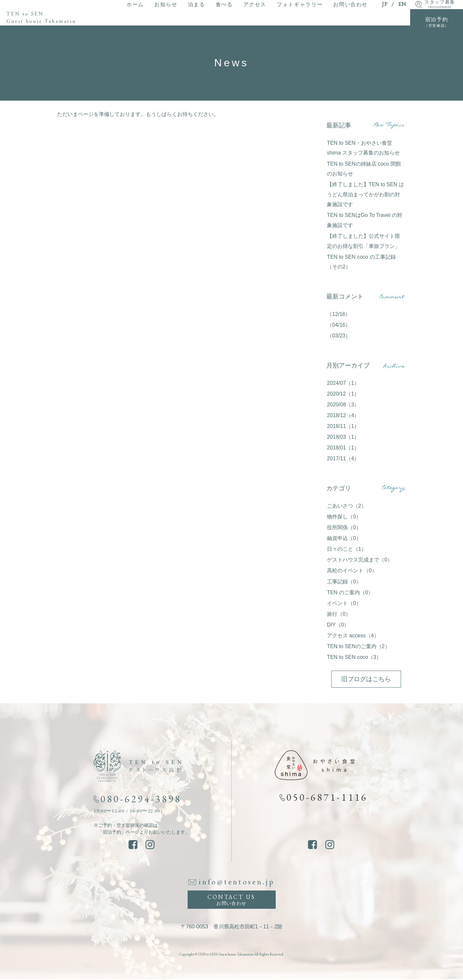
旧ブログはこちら (366, 679)
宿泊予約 (437, 22)
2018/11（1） (343, 426)
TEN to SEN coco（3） (354, 657)
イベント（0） (344, 603)
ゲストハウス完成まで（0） (360, 560)
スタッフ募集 (440, 4)
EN (402, 4)
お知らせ (166, 4)
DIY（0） (338, 625)
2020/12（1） (343, 394)
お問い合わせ (350, 4)
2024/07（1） (343, 383)
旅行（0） (339, 614)
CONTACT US (231, 900)
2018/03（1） (343, 437)
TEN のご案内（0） (350, 592)
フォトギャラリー (300, 4)
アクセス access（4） (353, 635)
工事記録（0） (344, 581)
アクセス (255, 4)
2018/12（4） (343, 415)
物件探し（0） (344, 516)
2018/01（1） (343, 448)
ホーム (135, 4)
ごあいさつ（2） (347, 506)
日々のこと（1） (347, 549)
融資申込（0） (344, 538)
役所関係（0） (344, 527)
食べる (224, 4)
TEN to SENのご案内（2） (358, 646)
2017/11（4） (343, 458)
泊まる (197, 4)
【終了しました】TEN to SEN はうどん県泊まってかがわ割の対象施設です (365, 194)
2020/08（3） (343, 404)
